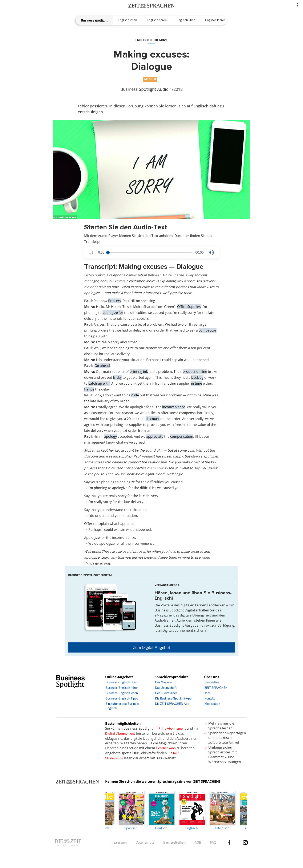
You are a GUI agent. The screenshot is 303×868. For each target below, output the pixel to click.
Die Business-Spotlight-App (173, 698)
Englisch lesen (127, 20)
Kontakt (210, 698)
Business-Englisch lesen (122, 693)
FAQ (213, 841)
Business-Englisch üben (122, 682)
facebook (229, 841)
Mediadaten (212, 704)
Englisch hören (157, 20)
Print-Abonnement (172, 728)
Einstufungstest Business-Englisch (123, 706)
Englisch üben (186, 20)
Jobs (208, 693)
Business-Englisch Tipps (122, 698)
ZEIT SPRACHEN (216, 688)
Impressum (119, 841)
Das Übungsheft (166, 688)
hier (176, 753)
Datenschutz (145, 841)
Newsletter (212, 682)
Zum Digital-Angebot (152, 647)
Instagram (245, 841)
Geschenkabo (166, 748)
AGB (198, 841)
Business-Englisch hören (122, 688)
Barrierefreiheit (174, 841)
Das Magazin (163, 682)
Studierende (114, 758)
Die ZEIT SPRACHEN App (172, 704)
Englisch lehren (215, 20)
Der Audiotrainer (166, 693)
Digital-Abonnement (120, 734)
